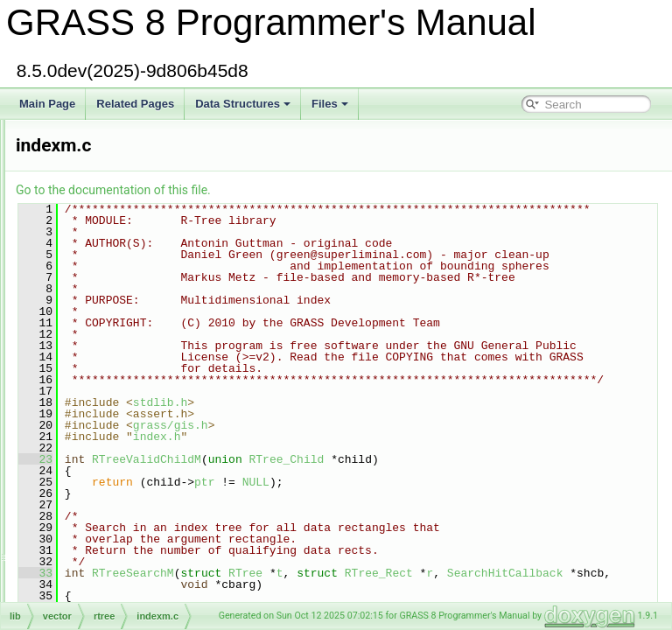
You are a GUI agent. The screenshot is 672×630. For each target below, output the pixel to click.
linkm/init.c (82, 427)
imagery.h (80, 177)
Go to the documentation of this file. (332, 190)
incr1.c (73, 215)
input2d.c (79, 523)
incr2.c (73, 234)
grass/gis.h (389, 528)
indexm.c (79, 369)
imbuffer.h (80, 196)
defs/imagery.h (92, 157)
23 (254, 562)
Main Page (47, 104)
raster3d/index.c (95, 292)
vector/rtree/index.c (102, 311)
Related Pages (135, 104)
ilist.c (70, 138)
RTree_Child (506, 562)
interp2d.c (81, 600)
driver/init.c (83, 408)
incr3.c (73, 254)
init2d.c (74, 485)
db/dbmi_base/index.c (109, 273)
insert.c (75, 542)
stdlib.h (379, 505)
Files (330, 104)
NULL (475, 584)
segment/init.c (90, 465)
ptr (423, 584)
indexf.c (76, 350)
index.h (75, 331)
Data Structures (243, 104)
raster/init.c (84, 446)
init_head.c (83, 504)
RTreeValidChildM (365, 562)
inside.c (76, 562)
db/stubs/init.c (90, 388)
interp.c (75, 581)
